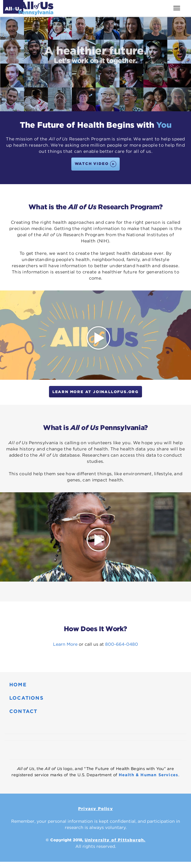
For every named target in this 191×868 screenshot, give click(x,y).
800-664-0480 (122, 644)
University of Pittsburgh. (115, 840)
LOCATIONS (26, 698)
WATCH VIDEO (96, 164)
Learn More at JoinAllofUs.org (95, 392)
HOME (18, 685)
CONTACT (23, 711)
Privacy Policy (95, 809)
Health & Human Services (149, 775)
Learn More (65, 644)
